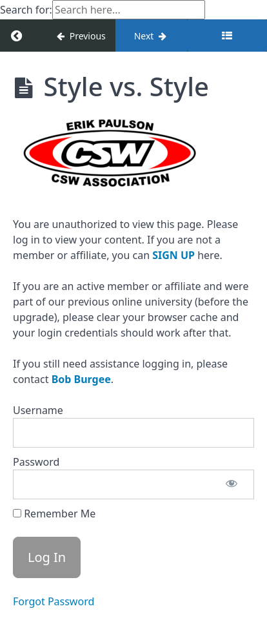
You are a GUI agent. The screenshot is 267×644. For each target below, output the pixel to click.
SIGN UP (173, 255)
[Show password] (232, 484)
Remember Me (54, 514)
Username (38, 410)
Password (36, 462)
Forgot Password (54, 601)
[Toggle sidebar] (227, 36)
